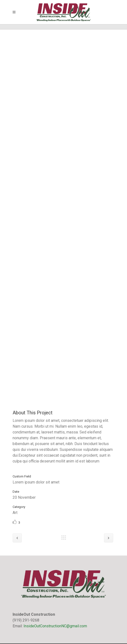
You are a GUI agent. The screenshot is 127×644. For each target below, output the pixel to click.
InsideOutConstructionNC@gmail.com (55, 626)
